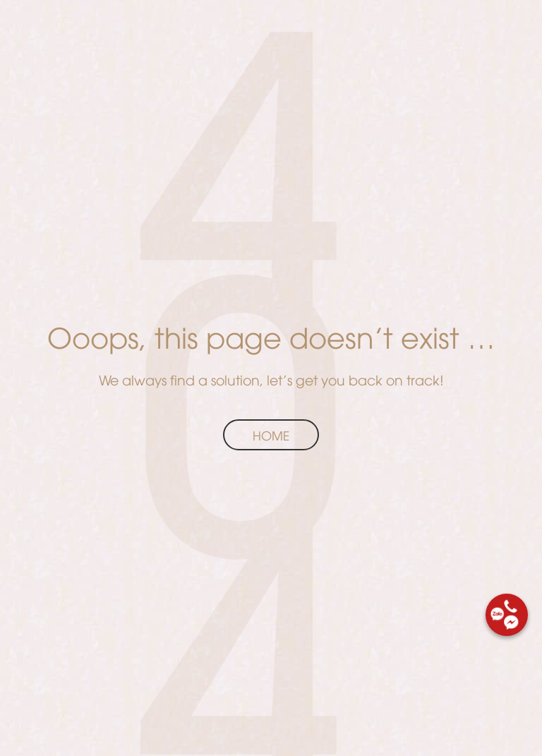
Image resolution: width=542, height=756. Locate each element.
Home (271, 435)
